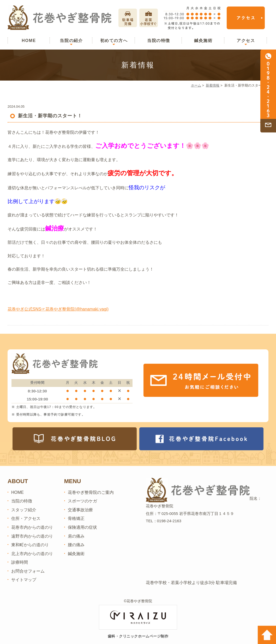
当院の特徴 (159, 41)
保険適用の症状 (82, 527)
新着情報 (213, 85)
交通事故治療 (80, 510)
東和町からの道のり (30, 545)
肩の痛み (76, 536)
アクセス (246, 41)
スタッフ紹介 (24, 510)
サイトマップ (24, 580)
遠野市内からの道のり (32, 536)
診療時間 (20, 562)
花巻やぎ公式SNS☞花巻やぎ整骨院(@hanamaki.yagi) (58, 309)
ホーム (196, 85)
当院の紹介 (71, 41)
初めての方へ (114, 41)
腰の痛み (76, 545)
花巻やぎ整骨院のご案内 (91, 492)
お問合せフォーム (28, 571)
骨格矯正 (76, 518)
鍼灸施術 (203, 41)
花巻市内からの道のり (32, 527)
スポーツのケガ (82, 501)
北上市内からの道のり (32, 554)
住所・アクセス (26, 518)
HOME (29, 41)
